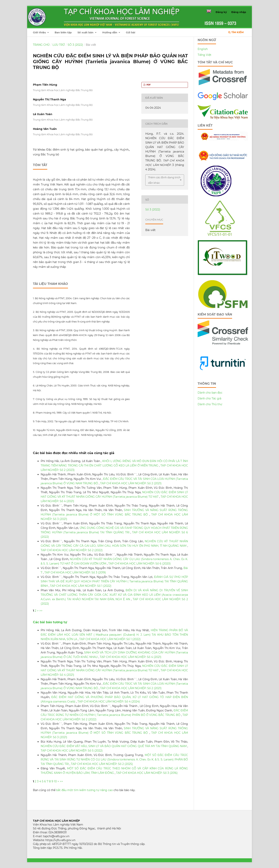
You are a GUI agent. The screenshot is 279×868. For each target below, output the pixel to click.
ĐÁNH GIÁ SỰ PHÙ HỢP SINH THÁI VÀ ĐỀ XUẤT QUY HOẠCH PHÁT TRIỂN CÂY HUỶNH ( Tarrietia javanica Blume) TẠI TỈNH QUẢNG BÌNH (114, 581)
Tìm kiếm (236, 32)
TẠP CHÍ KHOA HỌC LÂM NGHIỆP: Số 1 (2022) (81, 586)
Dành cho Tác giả (209, 398)
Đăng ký (221, 12)
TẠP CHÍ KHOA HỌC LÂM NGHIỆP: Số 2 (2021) (131, 483)
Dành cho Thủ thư (210, 404)
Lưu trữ (59, 45)
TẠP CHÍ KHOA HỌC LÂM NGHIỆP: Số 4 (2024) (109, 702)
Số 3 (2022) (75, 45)
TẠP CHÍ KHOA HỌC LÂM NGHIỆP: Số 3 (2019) (75, 572)
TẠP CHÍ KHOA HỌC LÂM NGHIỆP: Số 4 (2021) (131, 657)
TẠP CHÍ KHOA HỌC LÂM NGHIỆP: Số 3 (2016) (147, 773)
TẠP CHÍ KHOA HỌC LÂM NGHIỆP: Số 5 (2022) (72, 751)
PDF (148, 85)
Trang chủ (41, 45)
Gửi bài (131, 32)
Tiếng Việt (205, 55)
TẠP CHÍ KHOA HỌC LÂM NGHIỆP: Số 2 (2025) (102, 764)
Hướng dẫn (110, 32)
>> (41, 611)
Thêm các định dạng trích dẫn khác (164, 180)
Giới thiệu (40, 32)
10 (55, 781)
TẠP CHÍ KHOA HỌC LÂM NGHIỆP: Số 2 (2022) (72, 550)
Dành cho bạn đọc (210, 393)
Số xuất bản (86, 32)
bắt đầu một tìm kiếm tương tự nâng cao (84, 790)
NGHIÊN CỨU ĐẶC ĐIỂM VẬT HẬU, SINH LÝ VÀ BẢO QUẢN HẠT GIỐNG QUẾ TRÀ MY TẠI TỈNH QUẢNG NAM (114, 746)
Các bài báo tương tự (50, 622)
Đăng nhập (239, 12)
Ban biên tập (63, 32)
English (203, 49)
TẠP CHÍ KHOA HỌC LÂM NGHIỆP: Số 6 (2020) (139, 564)
